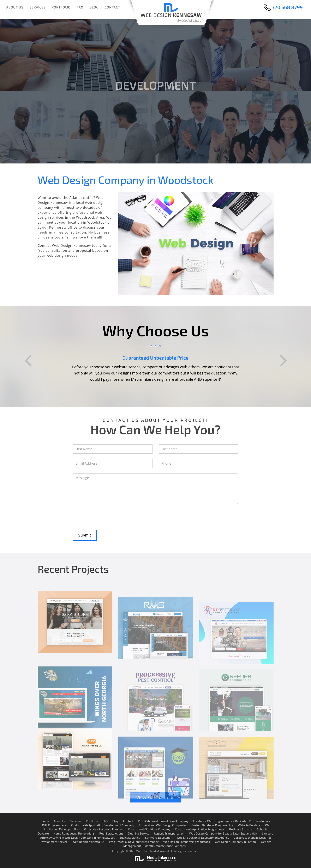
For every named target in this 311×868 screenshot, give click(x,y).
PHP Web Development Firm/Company (163, 821)
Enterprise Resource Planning (104, 829)
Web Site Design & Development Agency (203, 838)
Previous (28, 360)
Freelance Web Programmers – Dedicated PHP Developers (231, 821)
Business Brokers (241, 829)
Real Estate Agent (111, 833)
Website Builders (249, 825)
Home (45, 821)
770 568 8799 (287, 7)
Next (283, 360)
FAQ (80, 7)
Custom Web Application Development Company (103, 825)
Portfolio (61, 7)
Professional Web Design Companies (163, 825)
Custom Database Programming (212, 825)
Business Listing (130, 838)
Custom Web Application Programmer (200, 829)
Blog (94, 7)
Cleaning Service (139, 833)
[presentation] (104, 514)
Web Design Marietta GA (88, 842)
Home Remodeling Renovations (74, 833)
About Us (15, 7)
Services (38, 7)
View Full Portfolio (155, 797)
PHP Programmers (54, 825)
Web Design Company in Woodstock (187, 842)
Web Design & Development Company (134, 842)
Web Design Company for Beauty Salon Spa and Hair (223, 833)
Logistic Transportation (169, 833)
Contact (112, 7)
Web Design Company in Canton (235, 842)
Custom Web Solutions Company (149, 829)
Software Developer (158, 838)
